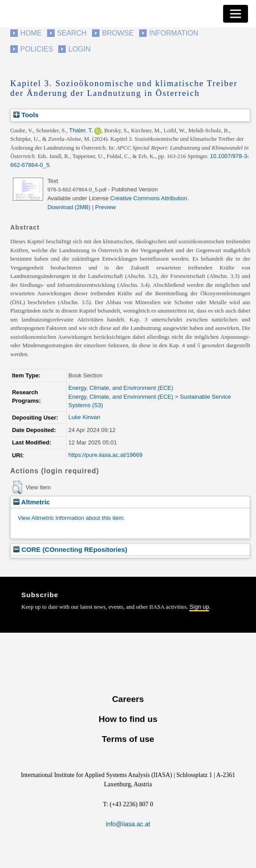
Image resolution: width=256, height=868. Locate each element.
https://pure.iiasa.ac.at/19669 (106, 455)
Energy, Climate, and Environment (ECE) (121, 388)
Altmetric (32, 502)
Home (31, 33)
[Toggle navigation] (236, 14)
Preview (105, 207)
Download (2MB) (69, 207)
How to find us (128, 719)
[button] (17, 488)
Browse (118, 33)
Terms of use (128, 739)
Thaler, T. (81, 130)
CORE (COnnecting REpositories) (70, 549)
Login (80, 49)
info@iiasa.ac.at (128, 824)
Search (72, 33)
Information (174, 33)
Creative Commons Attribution (149, 198)
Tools (26, 115)
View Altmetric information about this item (70, 518)
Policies (37, 49)
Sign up (199, 607)
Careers (128, 699)
